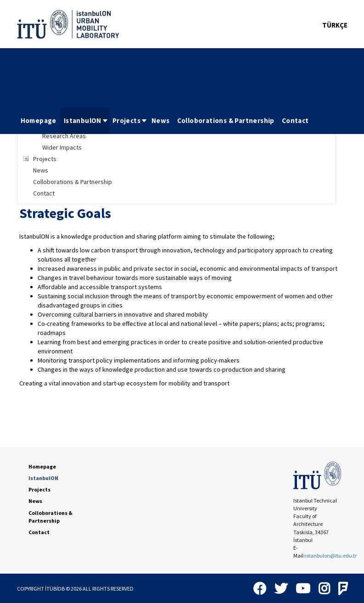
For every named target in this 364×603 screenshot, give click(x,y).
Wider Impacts (62, 147)
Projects (130, 120)
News (161, 120)
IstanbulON (86, 120)
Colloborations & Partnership (226, 120)
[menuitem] (39, 121)
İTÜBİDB (55, 589)
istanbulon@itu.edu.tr (331, 556)
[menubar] (165, 121)
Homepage (39, 120)
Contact (295, 120)
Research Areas (64, 136)
